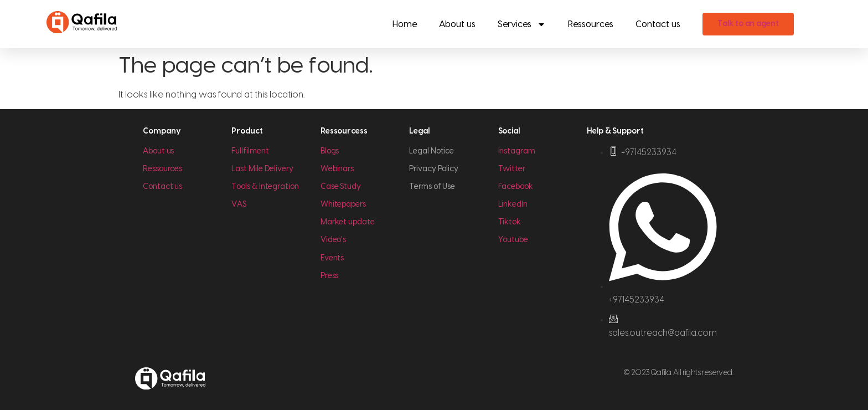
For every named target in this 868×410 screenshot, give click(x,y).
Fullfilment (250, 151)
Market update (348, 222)
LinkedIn (513, 204)
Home (405, 24)
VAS (239, 204)
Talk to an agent (748, 24)
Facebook (516, 187)
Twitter (512, 169)
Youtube (513, 240)
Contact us (658, 24)
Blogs (330, 151)
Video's (333, 240)
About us (457, 24)
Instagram (517, 151)
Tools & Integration (265, 187)
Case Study (341, 187)
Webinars (337, 169)
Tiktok (510, 222)
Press (330, 276)
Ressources (591, 24)
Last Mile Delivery (262, 169)
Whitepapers (343, 204)
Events (332, 258)
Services (522, 24)
